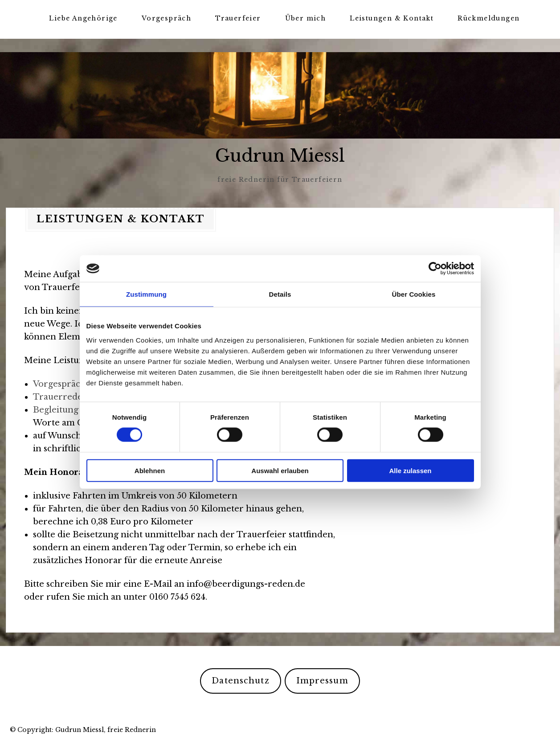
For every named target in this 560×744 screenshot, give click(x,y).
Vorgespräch (166, 18)
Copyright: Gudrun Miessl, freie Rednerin (87, 729)
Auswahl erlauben (280, 470)
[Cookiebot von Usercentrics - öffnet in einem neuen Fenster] (435, 269)
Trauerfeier (238, 18)
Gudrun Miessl (280, 156)
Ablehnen (150, 470)
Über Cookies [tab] (414, 294)
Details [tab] (280, 294)
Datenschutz (240, 680)
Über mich (306, 18)
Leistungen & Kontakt (392, 18)
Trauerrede (58, 397)
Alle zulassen (410, 470)
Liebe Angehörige (83, 18)
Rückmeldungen (488, 18)
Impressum (322, 680)
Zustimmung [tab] (146, 294)
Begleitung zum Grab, (79, 409)
